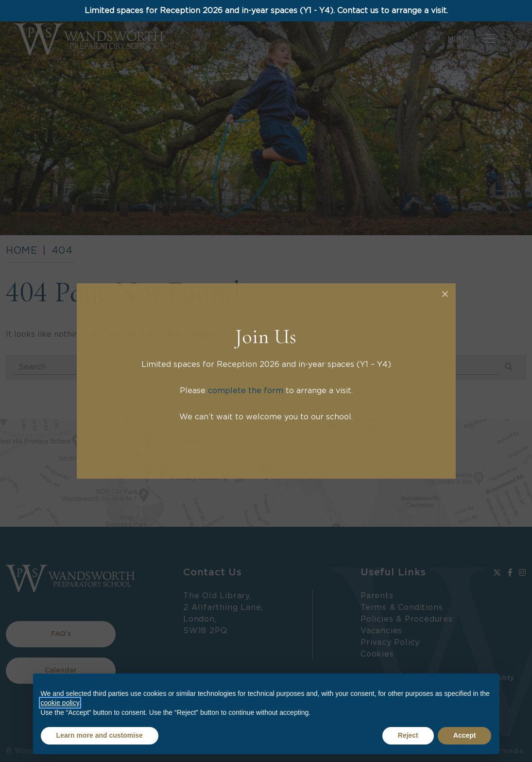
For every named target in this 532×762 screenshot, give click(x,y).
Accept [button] (465, 735)
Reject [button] (408, 735)
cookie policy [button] (60, 703)
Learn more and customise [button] (100, 735)
